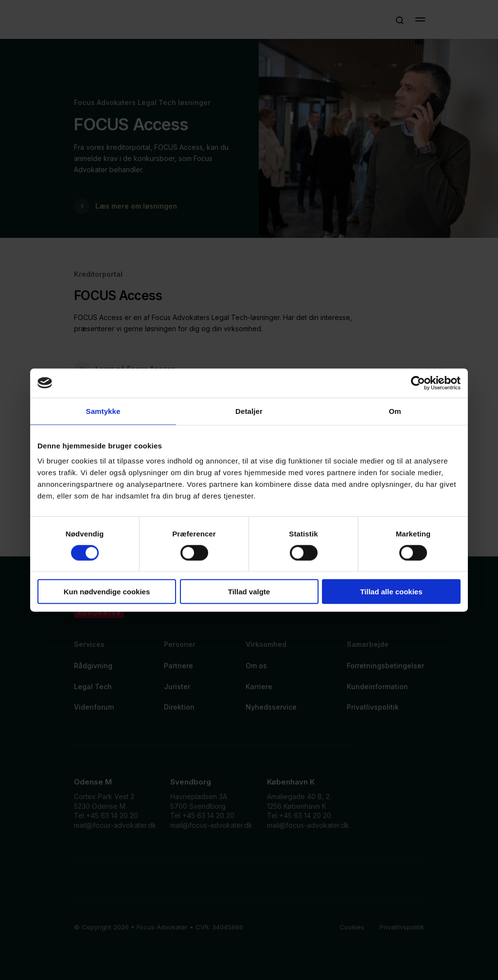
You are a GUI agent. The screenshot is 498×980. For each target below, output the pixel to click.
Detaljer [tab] (249, 411)
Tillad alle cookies (391, 592)
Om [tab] (395, 411)
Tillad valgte (249, 592)
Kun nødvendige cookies (107, 592)
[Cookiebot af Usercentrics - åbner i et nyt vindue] (418, 383)
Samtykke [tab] (103, 411)
